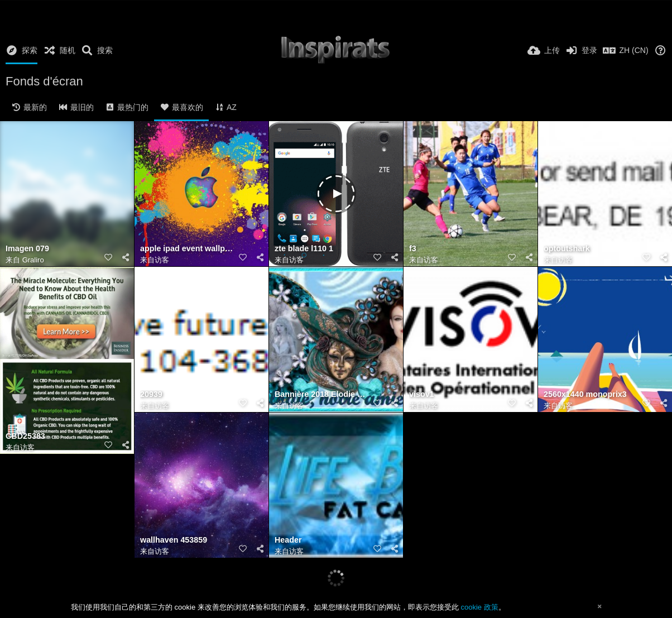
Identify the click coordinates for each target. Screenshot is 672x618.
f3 (413, 249)
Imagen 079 (27, 249)
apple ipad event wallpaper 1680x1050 (188, 249)
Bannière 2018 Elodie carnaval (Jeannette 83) (322, 394)
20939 (151, 394)
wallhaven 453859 (174, 540)
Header (288, 540)
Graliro (33, 260)
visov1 (422, 394)
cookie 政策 (479, 607)
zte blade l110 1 (304, 249)
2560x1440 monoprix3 (585, 394)
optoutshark (567, 249)
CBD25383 (25, 436)
